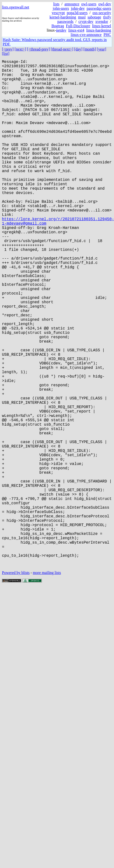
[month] (90, 49)
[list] (6, 54)
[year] (102, 49)
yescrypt (58, 13)
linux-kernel (102, 26)
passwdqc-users (99, 8)
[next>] (20, 49)
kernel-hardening (63, 17)
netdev (61, 30)
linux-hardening (99, 30)
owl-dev (105, 4)
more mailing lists (47, 685)
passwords (66, 21)
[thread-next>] (62, 49)
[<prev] (8, 49)
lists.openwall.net (16, 7)
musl (82, 17)
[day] (78, 49)
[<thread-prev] (38, 49)
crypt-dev (86, 21)
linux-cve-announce (86, 35)
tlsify (107, 17)
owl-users (89, 4)
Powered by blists (16, 685)
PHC (107, 35)
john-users (61, 8)
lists (56, 4)
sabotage (94, 17)
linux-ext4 (76, 30)
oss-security (102, 13)
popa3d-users (77, 13)
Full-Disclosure (78, 26)
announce (72, 4)
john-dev (78, 8)
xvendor (102, 21)
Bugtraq (58, 26)
